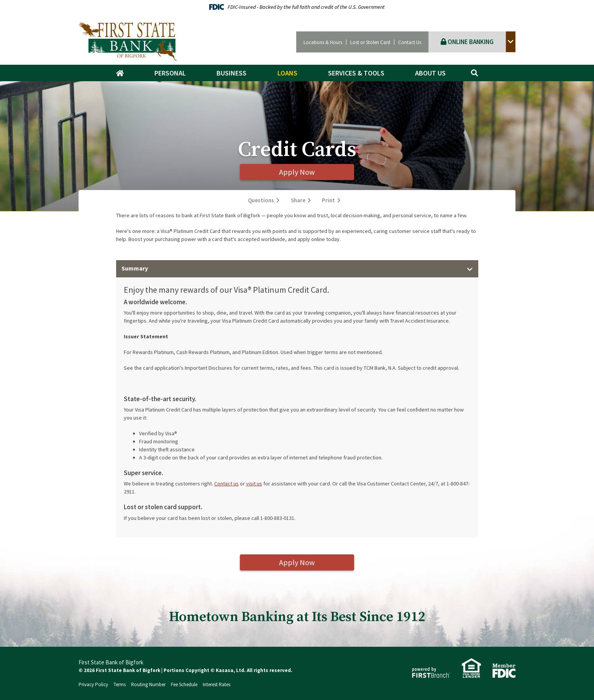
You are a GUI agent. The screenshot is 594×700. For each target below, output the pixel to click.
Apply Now (297, 172)
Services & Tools (356, 73)
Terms (120, 684)
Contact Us (410, 42)
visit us (254, 484)
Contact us (226, 484)
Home (124, 73)
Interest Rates (217, 684)
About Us (430, 73)
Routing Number (148, 684)
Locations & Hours (323, 42)
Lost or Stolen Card (370, 42)
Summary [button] (135, 268)
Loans (287, 73)
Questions (261, 200)
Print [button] (329, 200)
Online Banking (467, 42)
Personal (170, 73)
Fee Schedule (184, 684)
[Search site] (474, 73)
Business (231, 73)
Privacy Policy (93, 684)
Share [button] (298, 200)
